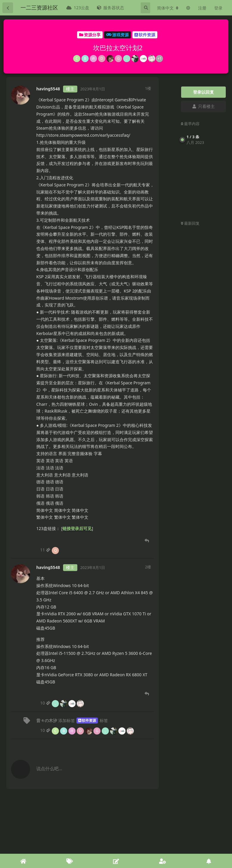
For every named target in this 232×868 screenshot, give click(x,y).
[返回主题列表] (8, 8)
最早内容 (190, 124)
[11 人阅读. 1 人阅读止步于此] (50, 550)
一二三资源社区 (39, 7)
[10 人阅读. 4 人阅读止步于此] (62, 703)
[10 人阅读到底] (87, 730)
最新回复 (190, 223)
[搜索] (145, 8)
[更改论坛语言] (168, 8)
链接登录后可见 (77, 528)
